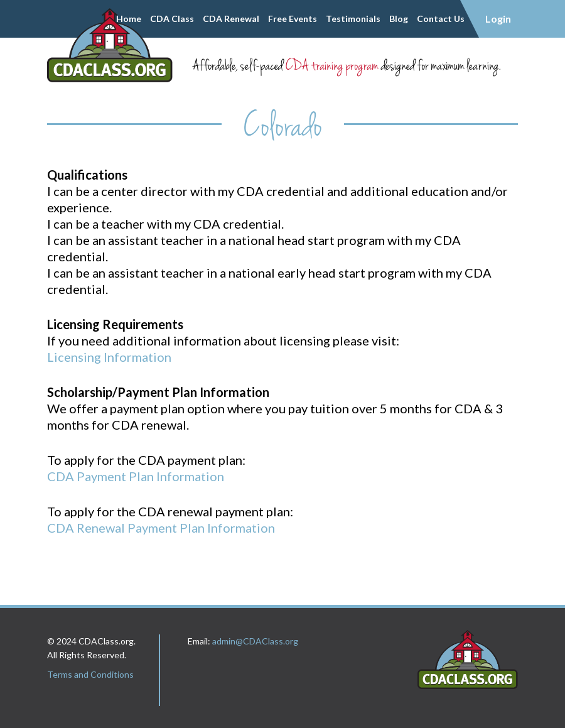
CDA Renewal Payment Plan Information (161, 528)
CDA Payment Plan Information (136, 476)
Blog (399, 19)
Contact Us (441, 19)
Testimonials (353, 19)
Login (498, 19)
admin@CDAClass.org (255, 641)
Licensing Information (109, 357)
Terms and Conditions (90, 674)
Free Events (293, 19)
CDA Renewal (231, 19)
